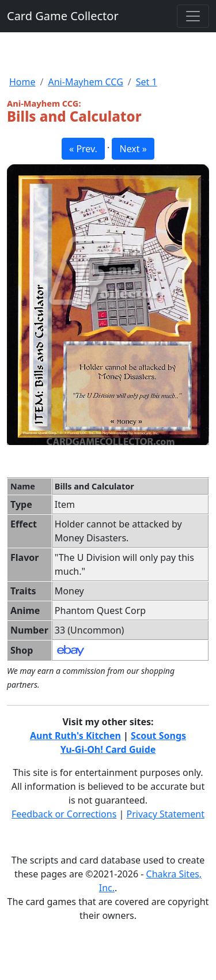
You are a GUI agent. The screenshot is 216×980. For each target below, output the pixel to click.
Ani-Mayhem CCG (85, 82)
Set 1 (147, 82)
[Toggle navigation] (193, 16)
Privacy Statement (166, 814)
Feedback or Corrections (64, 814)
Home (22, 82)
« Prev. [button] (83, 149)
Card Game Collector (63, 16)
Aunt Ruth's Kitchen (75, 736)
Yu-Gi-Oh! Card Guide (108, 749)
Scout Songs (158, 736)
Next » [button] (133, 149)
